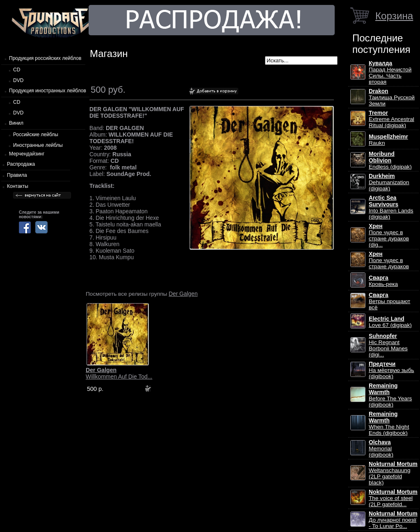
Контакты (18, 186)
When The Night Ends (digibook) (389, 424)
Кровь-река (383, 281)
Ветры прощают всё (389, 301)
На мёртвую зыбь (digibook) (391, 370)
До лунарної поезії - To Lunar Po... (393, 520)
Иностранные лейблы (38, 145)
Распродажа (21, 164)
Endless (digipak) (390, 160)
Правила (17, 175)
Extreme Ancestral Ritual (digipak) (391, 119)
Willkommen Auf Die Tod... (119, 373)
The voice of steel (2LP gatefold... (393, 498)
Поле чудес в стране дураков (389, 260)
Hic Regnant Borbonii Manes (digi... (388, 345)
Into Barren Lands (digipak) (391, 207)
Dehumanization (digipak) (389, 182)
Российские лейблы (36, 135)
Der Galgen (183, 294)
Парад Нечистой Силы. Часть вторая (390, 73)
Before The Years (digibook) (390, 395)
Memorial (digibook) (381, 449)
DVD (18, 80)
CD (17, 70)
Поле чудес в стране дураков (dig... (389, 235)
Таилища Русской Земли (392, 97)
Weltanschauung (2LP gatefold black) (393, 473)
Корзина (394, 16)
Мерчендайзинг (27, 154)
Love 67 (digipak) (390, 322)
